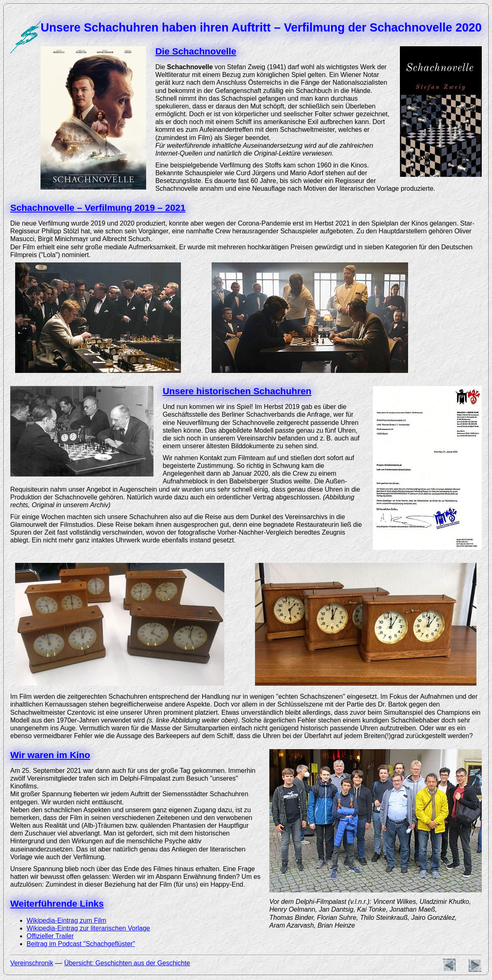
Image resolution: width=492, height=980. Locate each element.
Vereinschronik (32, 963)
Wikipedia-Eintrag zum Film (67, 920)
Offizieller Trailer (50, 936)
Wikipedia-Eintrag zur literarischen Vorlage (88, 928)
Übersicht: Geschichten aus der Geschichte (127, 963)
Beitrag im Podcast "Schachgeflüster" (81, 944)
